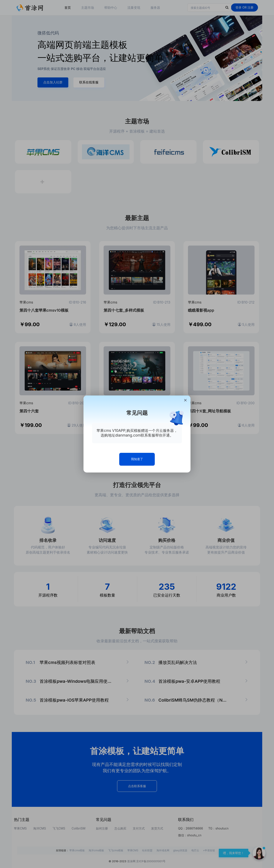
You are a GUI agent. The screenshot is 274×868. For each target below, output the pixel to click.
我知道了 (137, 459)
